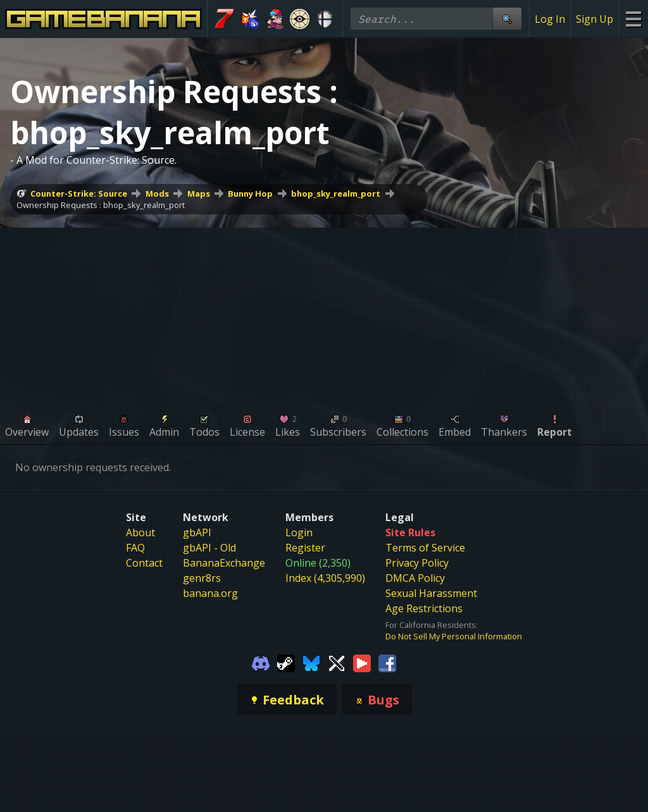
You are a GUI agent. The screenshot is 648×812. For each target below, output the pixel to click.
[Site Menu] (633, 19)
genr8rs (202, 578)
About (140, 532)
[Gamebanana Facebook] (387, 662)
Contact (144, 563)
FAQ (135, 548)
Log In (550, 19)
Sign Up (595, 19)
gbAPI (197, 532)
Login (299, 532)
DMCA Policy (415, 578)
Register (305, 548)
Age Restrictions (424, 608)
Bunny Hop (250, 194)
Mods (157, 194)
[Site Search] (507, 19)
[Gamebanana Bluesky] (311, 662)
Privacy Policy (417, 563)
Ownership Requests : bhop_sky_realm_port (101, 205)
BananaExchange (224, 563)
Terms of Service (425, 548)
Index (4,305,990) (325, 578)
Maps (199, 194)
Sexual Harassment (431, 593)
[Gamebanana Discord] (261, 662)
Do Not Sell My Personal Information (454, 636)
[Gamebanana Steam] (286, 662)
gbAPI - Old (209, 548)
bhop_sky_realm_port (336, 194)
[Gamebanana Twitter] (337, 662)
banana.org (210, 593)
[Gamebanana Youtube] (362, 662)
